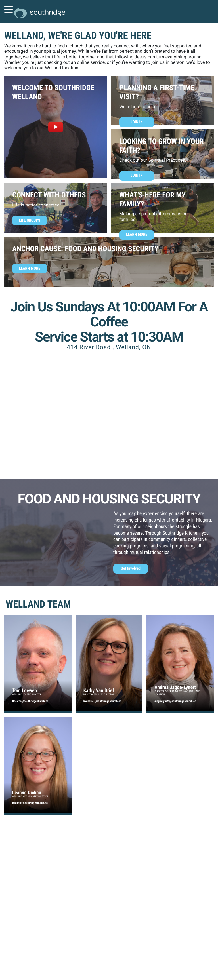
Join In (137, 122)
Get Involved (131, 568)
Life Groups (30, 220)
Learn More (137, 235)
